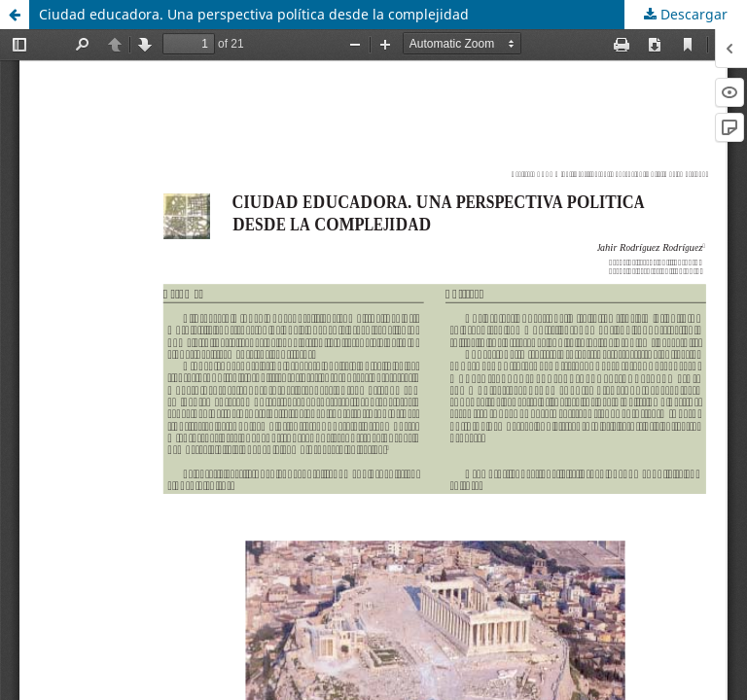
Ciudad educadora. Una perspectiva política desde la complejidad (254, 14)
